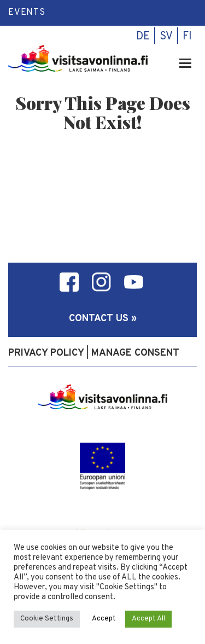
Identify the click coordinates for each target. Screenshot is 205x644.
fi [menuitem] (187, 37)
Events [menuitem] (27, 13)
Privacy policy (46, 353)
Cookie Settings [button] (47, 619)
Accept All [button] (148, 619)
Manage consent (135, 353)
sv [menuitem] (166, 37)
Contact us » (103, 319)
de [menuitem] (143, 37)
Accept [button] (104, 619)
